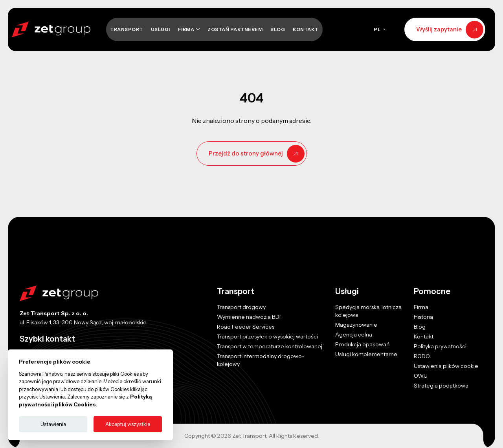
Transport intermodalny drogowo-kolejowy (261, 360)
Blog (278, 29)
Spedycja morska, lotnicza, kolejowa (369, 311)
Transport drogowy (241, 307)
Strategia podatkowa (441, 386)
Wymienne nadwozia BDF (250, 317)
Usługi (161, 29)
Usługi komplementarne (366, 354)
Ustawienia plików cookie (446, 366)
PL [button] (378, 29)
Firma (187, 29)
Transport (127, 29)
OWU (421, 376)
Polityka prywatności (440, 346)
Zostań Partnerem (235, 29)
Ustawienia (53, 424)
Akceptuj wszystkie (128, 424)
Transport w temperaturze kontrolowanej (270, 346)
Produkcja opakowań (362, 344)
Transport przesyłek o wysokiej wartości (267, 336)
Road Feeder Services (246, 327)
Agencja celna (354, 335)
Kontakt (306, 29)
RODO (422, 356)
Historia (423, 317)
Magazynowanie (356, 325)
